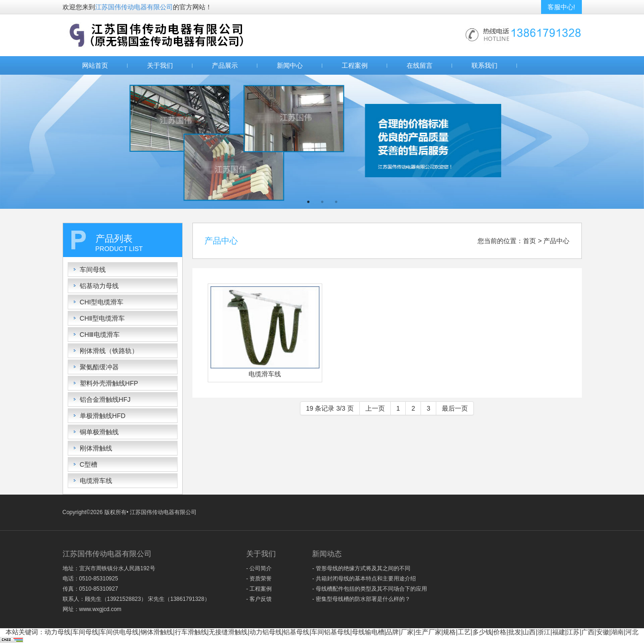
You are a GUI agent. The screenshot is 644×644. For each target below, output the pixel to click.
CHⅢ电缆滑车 (100, 335)
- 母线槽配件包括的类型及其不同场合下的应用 (369, 589)
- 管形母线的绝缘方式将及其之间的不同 (361, 568)
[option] (322, 142)
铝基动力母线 (99, 286)
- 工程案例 (259, 589)
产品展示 (225, 65)
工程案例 (355, 65)
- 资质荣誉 (259, 579)
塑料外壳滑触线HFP (109, 383)
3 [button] (336, 202)
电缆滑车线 (96, 481)
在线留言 (420, 65)
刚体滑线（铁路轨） (109, 351)
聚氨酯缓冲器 (99, 367)
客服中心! (561, 7)
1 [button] (308, 202)
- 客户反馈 (259, 599)
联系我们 (485, 65)
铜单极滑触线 (99, 432)
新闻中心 (290, 65)
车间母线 (93, 270)
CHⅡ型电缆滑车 (102, 318)
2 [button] (322, 202)
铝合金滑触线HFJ (105, 399)
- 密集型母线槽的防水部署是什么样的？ (361, 599)
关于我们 (160, 65)
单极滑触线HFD (103, 416)
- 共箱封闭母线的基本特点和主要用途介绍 (364, 579)
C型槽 (89, 464)
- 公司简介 (259, 568)
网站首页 (95, 65)
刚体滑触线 (96, 448)
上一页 (375, 408)
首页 (529, 241)
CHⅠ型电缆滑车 (102, 302)
